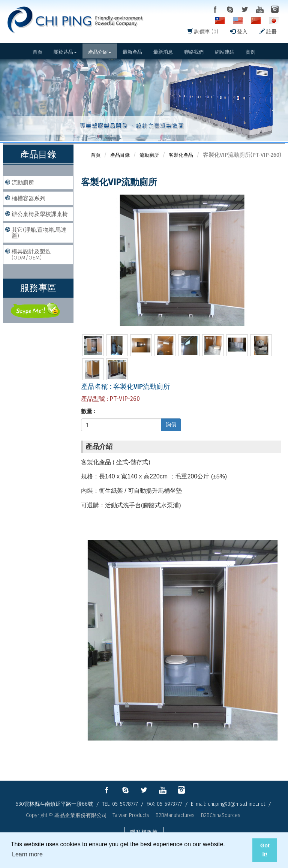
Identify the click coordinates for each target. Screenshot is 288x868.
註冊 (268, 32)
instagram (275, 9)
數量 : (88, 411)
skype (230, 9)
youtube (260, 9)
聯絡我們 (194, 52)
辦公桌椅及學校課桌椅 (40, 214)
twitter (245, 9)
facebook (215, 9)
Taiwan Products (131, 815)
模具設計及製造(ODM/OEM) (31, 255)
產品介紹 (100, 52)
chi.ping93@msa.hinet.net (236, 804)
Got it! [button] (265, 850)
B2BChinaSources (221, 815)
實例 (250, 52)
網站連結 (225, 52)
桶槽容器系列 (28, 198)
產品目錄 (120, 155)
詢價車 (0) (203, 32)
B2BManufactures (175, 815)
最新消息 (163, 52)
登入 (239, 32)
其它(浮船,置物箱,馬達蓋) (39, 233)
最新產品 (132, 52)
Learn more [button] (27, 854)
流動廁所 (23, 183)
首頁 (37, 52)
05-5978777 (125, 804)
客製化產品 (181, 155)
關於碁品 (65, 52)
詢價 (171, 425)
